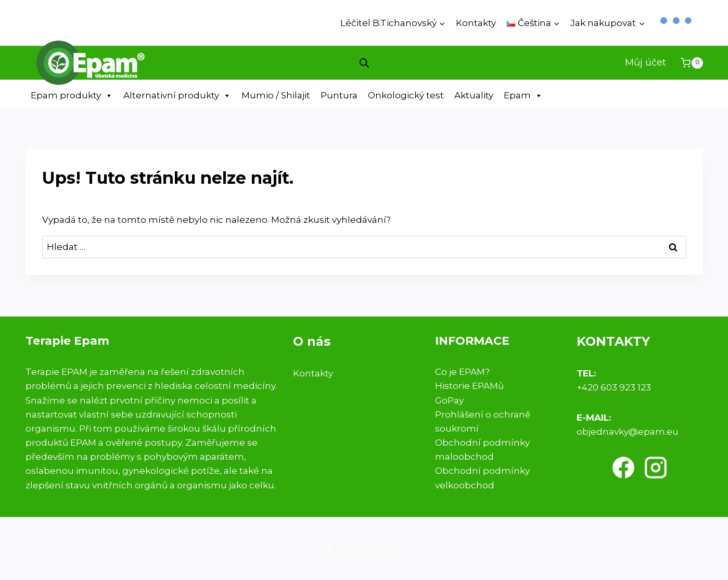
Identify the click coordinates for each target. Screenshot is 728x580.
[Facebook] (623, 468)
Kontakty (476, 23)
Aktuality (474, 95)
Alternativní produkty (177, 96)
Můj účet (646, 62)
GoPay (449, 400)
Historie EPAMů (469, 386)
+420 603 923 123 (614, 387)
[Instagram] (656, 468)
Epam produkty (72, 96)
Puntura (339, 95)
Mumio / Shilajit (276, 95)
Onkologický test (406, 95)
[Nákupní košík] (692, 63)
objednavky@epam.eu (628, 432)
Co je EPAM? (462, 372)
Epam (523, 96)
